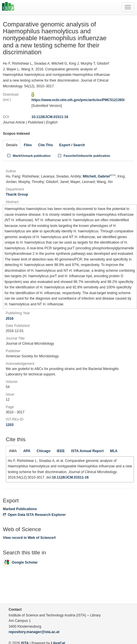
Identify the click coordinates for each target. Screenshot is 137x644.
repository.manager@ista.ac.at (34, 632)
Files (28, 145)
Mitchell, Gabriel (99, 176)
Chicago (44, 451)
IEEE (61, 451)
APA (27, 451)
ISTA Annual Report (87, 451)
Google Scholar (20, 562)
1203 (10, 425)
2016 (10, 319)
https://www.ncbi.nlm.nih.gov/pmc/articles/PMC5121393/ (78, 100)
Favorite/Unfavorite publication (84, 156)
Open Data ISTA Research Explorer (34, 515)
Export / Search (72, 145)
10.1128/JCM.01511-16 (50, 117)
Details (12, 145)
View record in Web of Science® (29, 538)
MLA (114, 451)
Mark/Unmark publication (28, 156)
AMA (13, 451)
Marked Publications (20, 509)
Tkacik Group (17, 194)
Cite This (46, 145)
